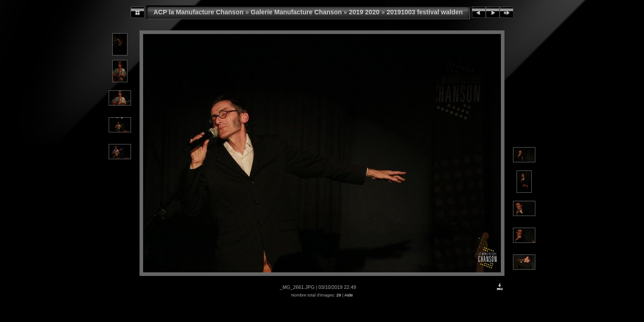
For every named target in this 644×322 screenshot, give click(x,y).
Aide (349, 295)
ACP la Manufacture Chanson (198, 12)
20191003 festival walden (424, 12)
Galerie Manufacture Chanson (296, 12)
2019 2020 (364, 12)
